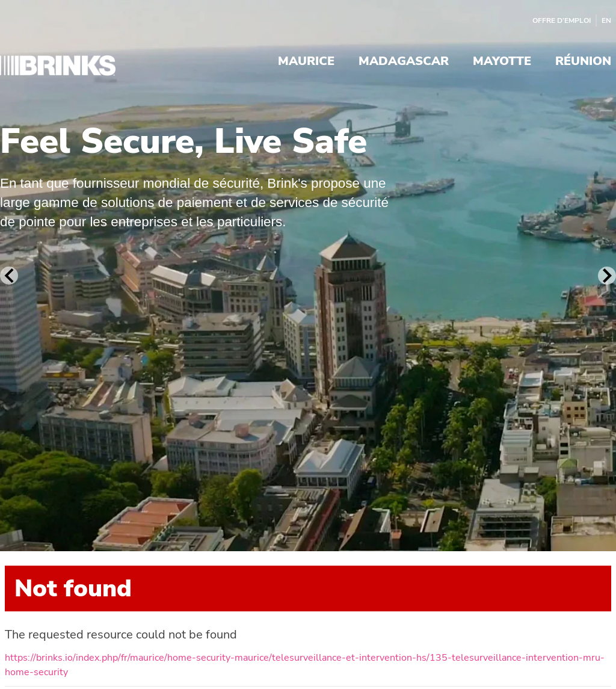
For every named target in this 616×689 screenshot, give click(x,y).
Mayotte (502, 62)
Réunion (583, 62)
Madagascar (404, 62)
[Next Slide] (607, 276)
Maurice (306, 62)
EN (606, 20)
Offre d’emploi (562, 20)
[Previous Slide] (9, 276)
